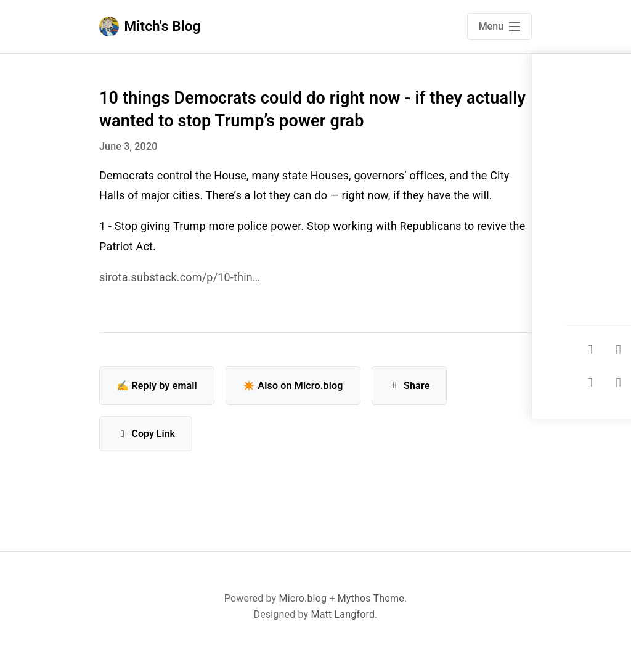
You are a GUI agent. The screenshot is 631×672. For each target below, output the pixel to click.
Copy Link (146, 434)
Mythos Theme (371, 598)
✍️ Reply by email (157, 386)
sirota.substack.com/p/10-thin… (180, 277)
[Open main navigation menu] (499, 27)
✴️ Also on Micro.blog (293, 386)
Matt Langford (343, 614)
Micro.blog (303, 598)
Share (409, 386)
